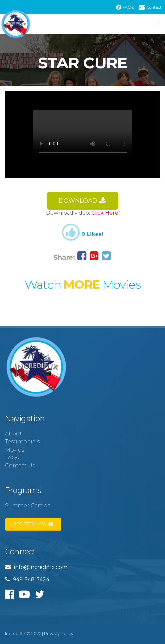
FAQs (12, 458)
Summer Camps (27, 505)
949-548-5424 (27, 579)
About (14, 434)
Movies (14, 450)
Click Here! (105, 213)
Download (83, 201)
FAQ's (125, 7)
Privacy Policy (59, 634)
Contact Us (20, 466)
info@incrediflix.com (36, 567)
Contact (150, 7)
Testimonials (22, 442)
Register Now (33, 524)
